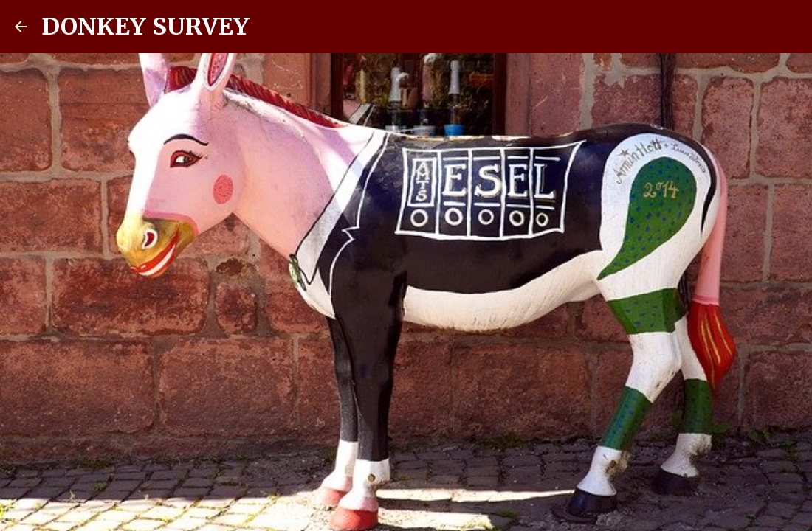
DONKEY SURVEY (145, 27)
